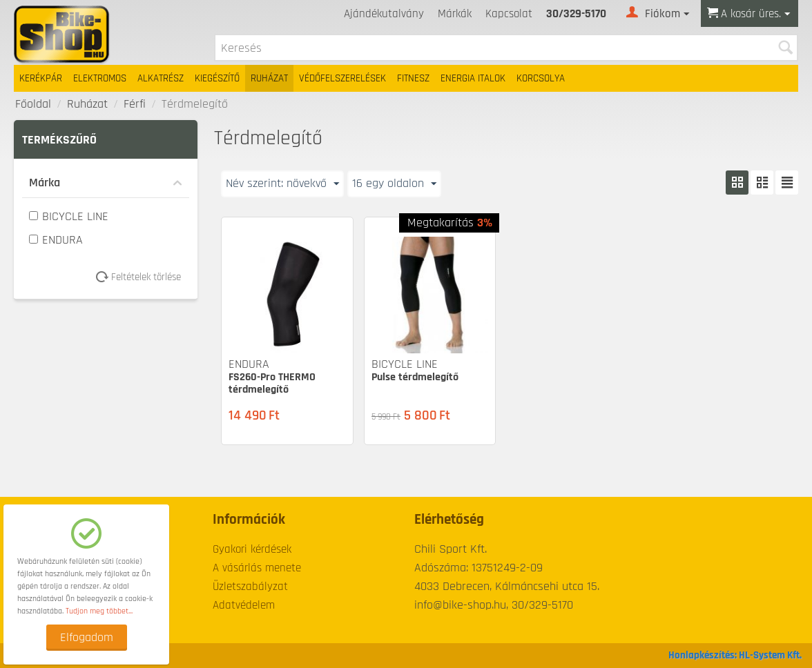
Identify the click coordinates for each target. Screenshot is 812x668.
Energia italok (473, 78)
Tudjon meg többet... (99, 611)
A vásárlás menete (257, 568)
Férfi (135, 104)
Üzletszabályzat (250, 587)
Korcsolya (541, 78)
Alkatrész (161, 78)
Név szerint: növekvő (282, 183)
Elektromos (100, 78)
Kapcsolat (509, 14)
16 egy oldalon (394, 183)
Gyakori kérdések (252, 549)
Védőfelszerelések (342, 78)
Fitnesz (413, 78)
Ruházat (269, 78)
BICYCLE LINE (69, 216)
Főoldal (33, 104)
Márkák (455, 14)
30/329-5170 (576, 14)
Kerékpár (41, 78)
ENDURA (56, 240)
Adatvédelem (244, 605)
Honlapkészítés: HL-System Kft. (735, 655)
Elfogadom (87, 637)
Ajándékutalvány (384, 14)
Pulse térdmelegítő (415, 377)
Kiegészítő (217, 78)
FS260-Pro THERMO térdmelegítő (272, 383)
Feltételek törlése (143, 277)
